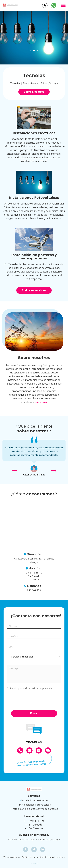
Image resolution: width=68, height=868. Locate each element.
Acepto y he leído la (31, 688)
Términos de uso (12, 857)
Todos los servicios (34, 290)
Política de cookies (55, 857)
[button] (31, 51)
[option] (34, 38)
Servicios (34, 796)
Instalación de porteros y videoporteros (35, 809)
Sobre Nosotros (34, 92)
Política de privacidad (33, 857)
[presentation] (30, 700)
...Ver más (41, 402)
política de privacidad (42, 688)
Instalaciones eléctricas (35, 800)
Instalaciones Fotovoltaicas (35, 805)
